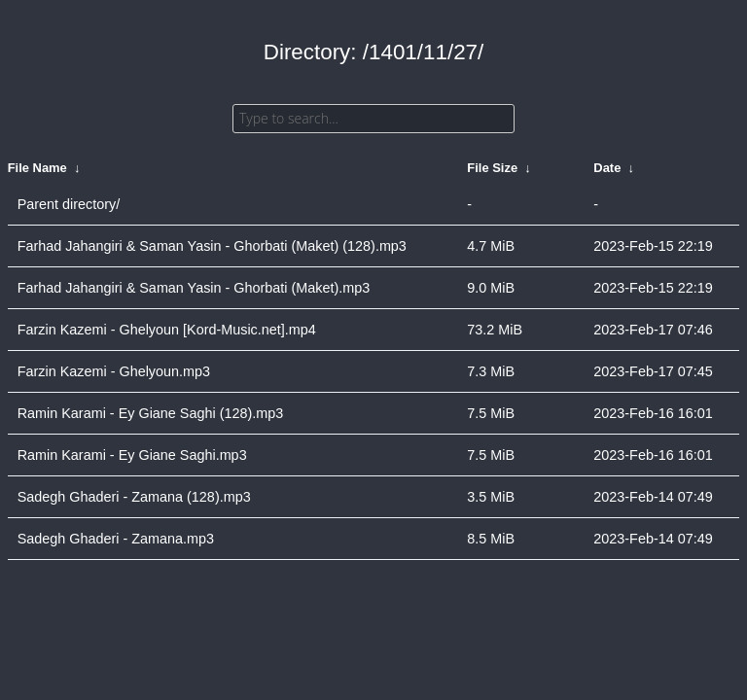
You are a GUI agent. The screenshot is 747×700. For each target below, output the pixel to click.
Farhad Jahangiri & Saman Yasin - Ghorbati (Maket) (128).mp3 (212, 246)
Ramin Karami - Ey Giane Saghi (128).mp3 (151, 413)
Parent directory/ (69, 204)
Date (607, 168)
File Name (37, 168)
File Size (492, 168)
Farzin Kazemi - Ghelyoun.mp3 (114, 371)
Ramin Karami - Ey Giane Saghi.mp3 (132, 455)
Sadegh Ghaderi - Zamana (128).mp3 (134, 497)
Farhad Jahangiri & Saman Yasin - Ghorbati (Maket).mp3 (194, 288)
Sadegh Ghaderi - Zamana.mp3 (116, 539)
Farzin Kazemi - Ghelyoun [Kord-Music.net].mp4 (167, 330)
